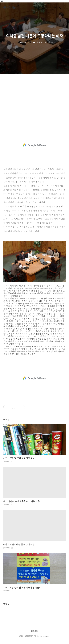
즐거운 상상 (10, 7)
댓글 (6, 604)
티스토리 (34, 631)
